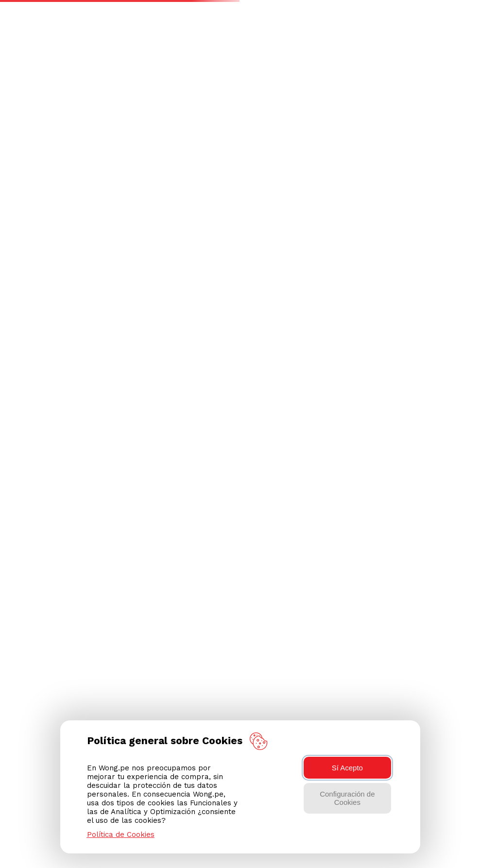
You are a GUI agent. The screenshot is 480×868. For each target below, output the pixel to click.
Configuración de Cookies (347, 798)
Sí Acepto (347, 768)
